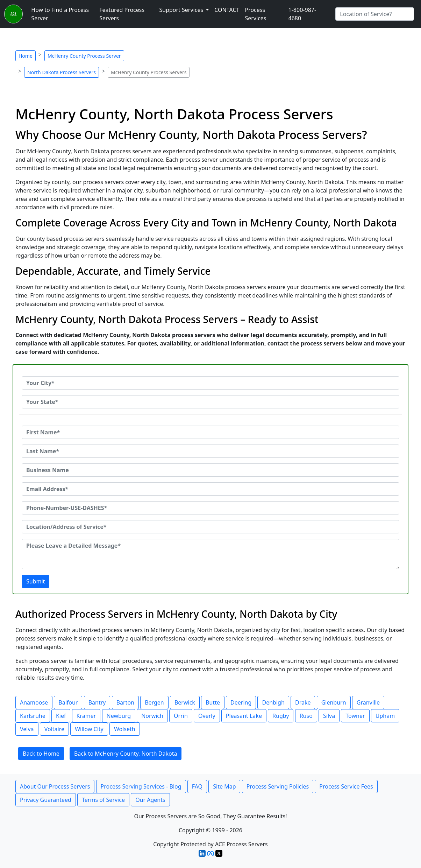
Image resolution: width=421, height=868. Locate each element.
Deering (241, 702)
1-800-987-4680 (302, 14)
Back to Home (41, 754)
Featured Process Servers (122, 14)
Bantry (97, 702)
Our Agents (150, 800)
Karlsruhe (33, 716)
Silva (329, 716)
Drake (303, 702)
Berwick (185, 702)
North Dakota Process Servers (62, 72)
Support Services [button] (182, 10)
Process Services (255, 14)
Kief (61, 716)
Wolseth (125, 729)
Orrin (181, 716)
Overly (207, 716)
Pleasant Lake (244, 716)
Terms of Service (103, 800)
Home (26, 56)
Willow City (89, 729)
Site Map (224, 786)
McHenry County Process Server (84, 56)
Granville (368, 702)
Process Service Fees (346, 786)
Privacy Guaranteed (46, 800)
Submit (35, 581)
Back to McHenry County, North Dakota (126, 754)
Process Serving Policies (278, 786)
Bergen (154, 702)
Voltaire (54, 729)
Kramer (86, 716)
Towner (355, 716)
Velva (27, 729)
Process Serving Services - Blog (141, 786)
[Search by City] (375, 14)
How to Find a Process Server (60, 14)
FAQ (197, 786)
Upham (385, 716)
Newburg (119, 716)
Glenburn (334, 702)
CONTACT (227, 10)
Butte (213, 702)
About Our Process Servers (55, 786)
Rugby (281, 716)
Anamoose (34, 702)
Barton (125, 702)
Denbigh (273, 702)
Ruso (306, 716)
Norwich (152, 716)
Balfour (68, 702)
